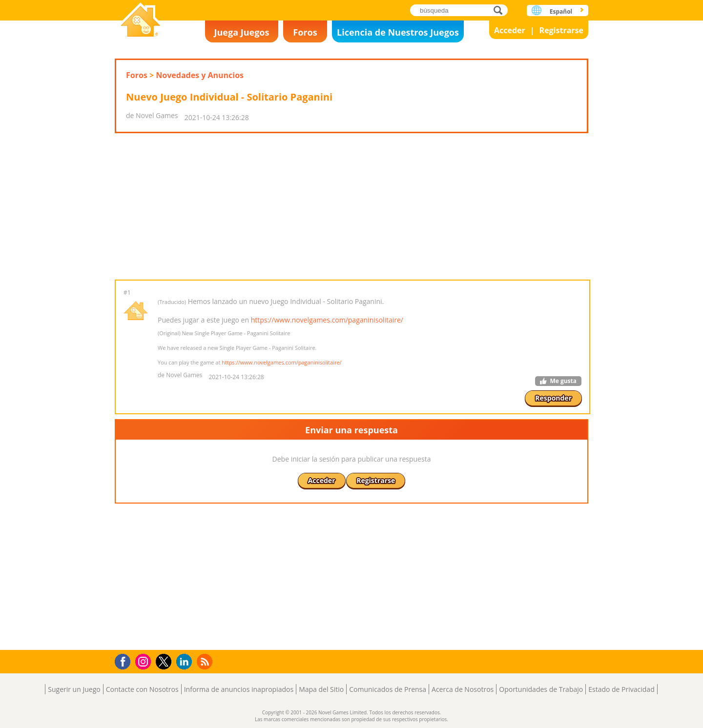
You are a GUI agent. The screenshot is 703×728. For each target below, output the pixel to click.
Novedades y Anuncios (200, 75)
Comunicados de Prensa (388, 689)
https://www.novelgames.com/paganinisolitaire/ (327, 320)
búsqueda (501, 10)
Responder (553, 398)
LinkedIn (186, 662)
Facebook (125, 660)
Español (561, 11)
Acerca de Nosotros (463, 689)
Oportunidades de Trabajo (541, 689)
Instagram (145, 661)
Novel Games (141, 21)
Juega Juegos (242, 32)
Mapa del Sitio (321, 689)
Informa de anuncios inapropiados (239, 689)
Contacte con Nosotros (142, 689)
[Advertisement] (351, 206)
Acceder (510, 30)
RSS (206, 661)
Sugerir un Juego (74, 689)
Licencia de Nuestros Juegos (398, 32)
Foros (305, 32)
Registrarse (561, 30)
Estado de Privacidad (621, 689)
